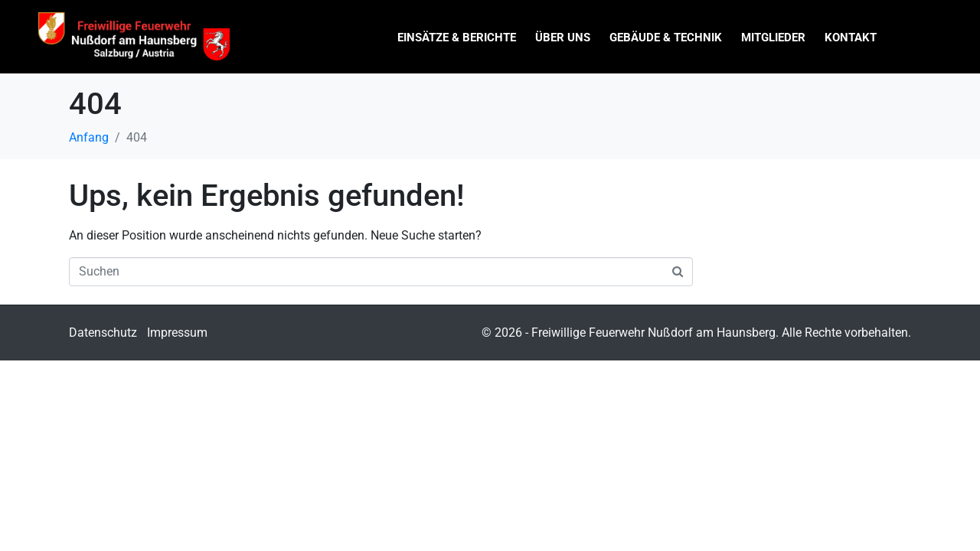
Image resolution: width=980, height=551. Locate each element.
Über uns (563, 37)
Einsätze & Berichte (457, 37)
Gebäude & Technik (666, 37)
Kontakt (851, 37)
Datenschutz (103, 333)
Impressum (177, 333)
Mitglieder (773, 37)
